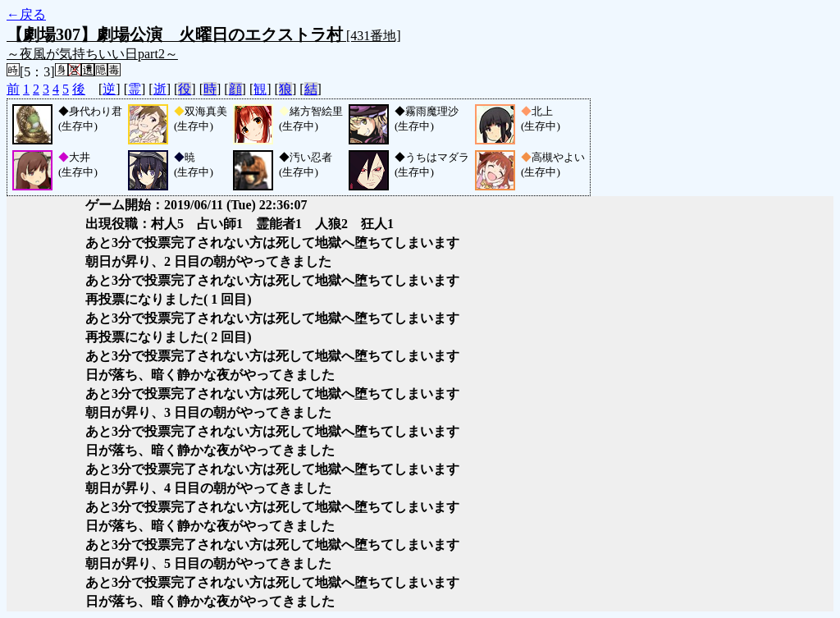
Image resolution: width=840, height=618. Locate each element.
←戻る (26, 14)
